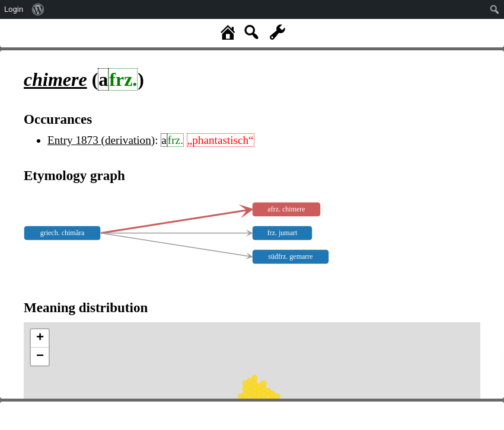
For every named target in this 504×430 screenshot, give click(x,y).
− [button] (40, 357)
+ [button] (40, 338)
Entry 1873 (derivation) (101, 140)
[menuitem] (38, 9)
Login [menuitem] (14, 9)
